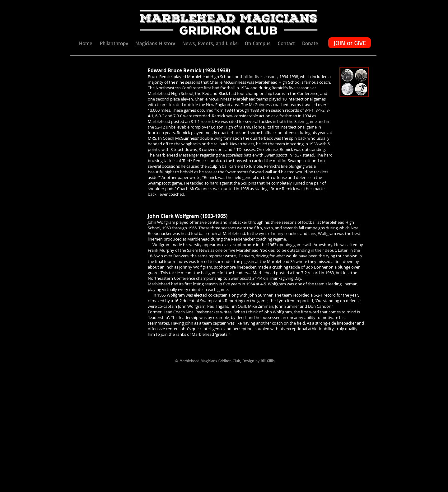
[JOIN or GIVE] (350, 43)
